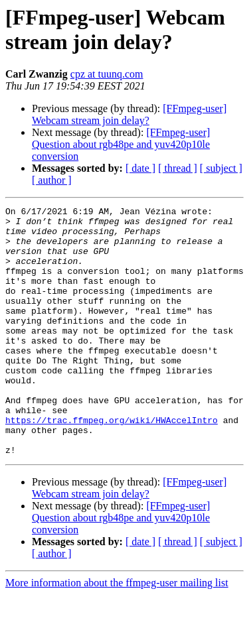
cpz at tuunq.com (107, 74)
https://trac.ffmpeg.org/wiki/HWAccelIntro (112, 464)
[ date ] (140, 168)
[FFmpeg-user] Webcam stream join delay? (129, 114)
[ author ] (52, 180)
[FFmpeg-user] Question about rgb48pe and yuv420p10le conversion (121, 144)
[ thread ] (178, 168)
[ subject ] (221, 168)
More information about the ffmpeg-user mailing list (117, 632)
